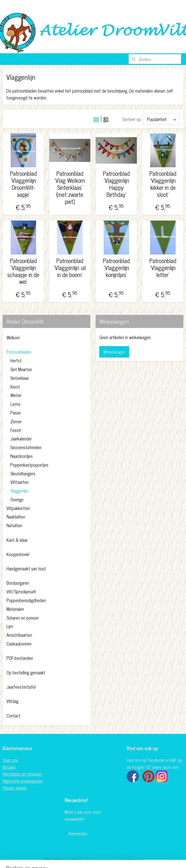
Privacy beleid (14, 787)
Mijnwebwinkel (136, 859)
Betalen (9, 766)
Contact (13, 715)
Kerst (15, 386)
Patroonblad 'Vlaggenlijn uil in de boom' (70, 267)
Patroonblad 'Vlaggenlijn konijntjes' (116, 267)
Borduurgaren (18, 582)
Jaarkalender (21, 438)
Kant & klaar (17, 539)
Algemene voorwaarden (23, 780)
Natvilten (14, 525)
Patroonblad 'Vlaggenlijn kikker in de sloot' (163, 183)
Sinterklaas (20, 377)
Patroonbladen (19, 351)
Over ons (10, 759)
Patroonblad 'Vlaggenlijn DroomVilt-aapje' (23, 183)
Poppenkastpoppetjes (29, 464)
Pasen (16, 412)
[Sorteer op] (161, 119)
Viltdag (12, 700)
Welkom (13, 337)
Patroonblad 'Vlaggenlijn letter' (163, 267)
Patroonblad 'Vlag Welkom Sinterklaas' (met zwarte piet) (70, 187)
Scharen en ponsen (23, 617)
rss (90, 859)
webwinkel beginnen (103, 859)
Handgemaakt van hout (26, 568)
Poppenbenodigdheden (26, 599)
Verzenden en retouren (22, 773)
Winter (16, 394)
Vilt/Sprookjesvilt (21, 591)
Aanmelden (78, 833)
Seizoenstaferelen (26, 446)
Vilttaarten (19, 481)
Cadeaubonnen (19, 643)
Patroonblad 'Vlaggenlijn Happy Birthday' (116, 183)
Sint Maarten (21, 368)
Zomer (16, 421)
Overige (17, 499)
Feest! (16, 429)
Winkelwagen (114, 351)
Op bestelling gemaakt (26, 672)
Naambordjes (22, 455)
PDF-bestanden (20, 657)
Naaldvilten (16, 516)
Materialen (15, 608)
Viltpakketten (18, 507)
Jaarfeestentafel (21, 686)
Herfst (16, 360)
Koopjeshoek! (18, 553)
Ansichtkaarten (19, 634)
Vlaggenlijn (19, 490)
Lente (15, 403)
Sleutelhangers (23, 473)
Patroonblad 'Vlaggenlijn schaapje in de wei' (23, 270)
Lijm (10, 625)
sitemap (83, 859)
